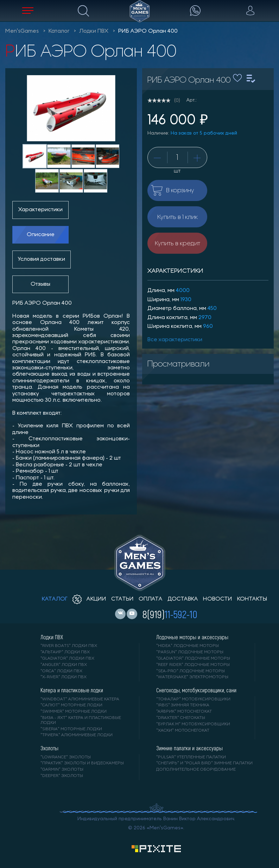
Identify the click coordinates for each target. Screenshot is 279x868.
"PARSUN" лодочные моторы (190, 652)
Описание (41, 235)
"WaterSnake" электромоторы (192, 677)
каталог (55, 599)
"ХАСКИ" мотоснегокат (183, 731)
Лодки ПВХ (94, 31)
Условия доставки (42, 259)
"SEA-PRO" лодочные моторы (191, 671)
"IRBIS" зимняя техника (183, 705)
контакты (252, 599)
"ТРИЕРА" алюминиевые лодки (77, 735)
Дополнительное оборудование (196, 770)
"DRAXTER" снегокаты (181, 718)
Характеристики (40, 210)
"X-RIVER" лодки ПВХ (64, 677)
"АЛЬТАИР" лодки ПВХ (65, 652)
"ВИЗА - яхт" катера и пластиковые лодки (81, 720)
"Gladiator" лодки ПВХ (67, 659)
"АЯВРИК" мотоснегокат (184, 712)
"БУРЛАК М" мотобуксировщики (193, 724)
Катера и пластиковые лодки (72, 690)
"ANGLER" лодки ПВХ (64, 665)
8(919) (170, 614)
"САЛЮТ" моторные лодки (71, 705)
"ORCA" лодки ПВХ (61, 671)
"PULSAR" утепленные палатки (191, 757)
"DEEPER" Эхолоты (62, 776)
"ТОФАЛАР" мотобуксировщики (193, 699)
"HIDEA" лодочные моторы (188, 646)
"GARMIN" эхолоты (62, 770)
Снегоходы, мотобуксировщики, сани (196, 690)
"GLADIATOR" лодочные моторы (193, 659)
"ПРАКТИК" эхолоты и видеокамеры (82, 763)
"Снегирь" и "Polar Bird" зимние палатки (204, 763)
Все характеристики (175, 340)
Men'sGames (22, 31)
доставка (183, 599)
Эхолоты (49, 748)
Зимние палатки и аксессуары (189, 748)
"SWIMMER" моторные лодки (74, 712)
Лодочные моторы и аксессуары (192, 637)
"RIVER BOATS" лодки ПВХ (69, 646)
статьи (122, 599)
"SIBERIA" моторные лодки (71, 729)
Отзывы (40, 284)
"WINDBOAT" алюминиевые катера (80, 699)
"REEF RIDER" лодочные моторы (193, 665)
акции (89, 599)
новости (218, 599)
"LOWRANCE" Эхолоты (66, 757)
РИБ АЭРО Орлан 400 (148, 31)
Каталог (59, 31)
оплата (151, 599)
